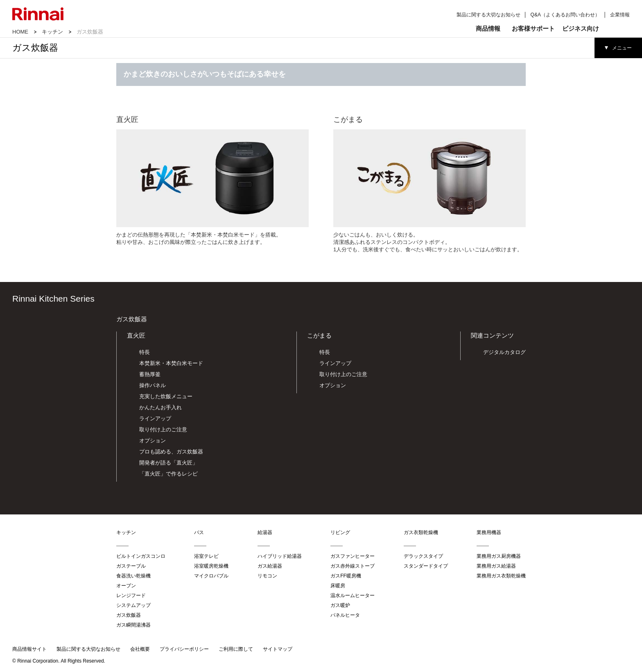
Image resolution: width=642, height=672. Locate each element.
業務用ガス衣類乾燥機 (501, 576)
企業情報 (620, 15)
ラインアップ (155, 418)
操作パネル (153, 385)
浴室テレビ (206, 556)
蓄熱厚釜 (150, 374)
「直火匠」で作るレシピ (168, 474)
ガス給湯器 (270, 566)
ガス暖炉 (340, 605)
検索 (617, 29)
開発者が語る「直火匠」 (168, 463)
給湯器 (265, 532)
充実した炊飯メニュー (166, 396)
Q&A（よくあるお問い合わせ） (565, 15)
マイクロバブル (211, 576)
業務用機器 (489, 532)
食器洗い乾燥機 (133, 576)
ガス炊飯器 (132, 319)
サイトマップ (278, 649)
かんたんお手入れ (160, 407)
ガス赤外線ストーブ (353, 566)
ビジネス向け (581, 28)
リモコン (267, 576)
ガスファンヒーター (353, 556)
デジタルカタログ (504, 352)
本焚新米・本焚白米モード (171, 363)
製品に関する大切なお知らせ (488, 15)
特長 (145, 352)
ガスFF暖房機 (346, 576)
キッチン (52, 32)
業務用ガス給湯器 (496, 566)
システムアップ (133, 605)
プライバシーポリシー (184, 649)
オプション (153, 441)
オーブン (126, 586)
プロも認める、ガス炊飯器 (171, 452)
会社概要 (140, 649)
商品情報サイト (29, 649)
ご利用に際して (236, 649)
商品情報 (488, 28)
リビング (340, 532)
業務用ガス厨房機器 (499, 556)
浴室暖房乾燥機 (211, 566)
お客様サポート (533, 28)
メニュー (622, 48)
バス (199, 532)
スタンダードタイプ (426, 566)
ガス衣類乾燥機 (421, 532)
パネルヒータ (345, 615)
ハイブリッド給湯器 (280, 556)
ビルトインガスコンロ (141, 556)
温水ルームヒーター (353, 595)
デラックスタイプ (423, 556)
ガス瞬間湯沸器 (133, 625)
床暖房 (338, 586)
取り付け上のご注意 (163, 430)
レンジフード (131, 595)
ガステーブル (131, 566)
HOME (20, 32)
